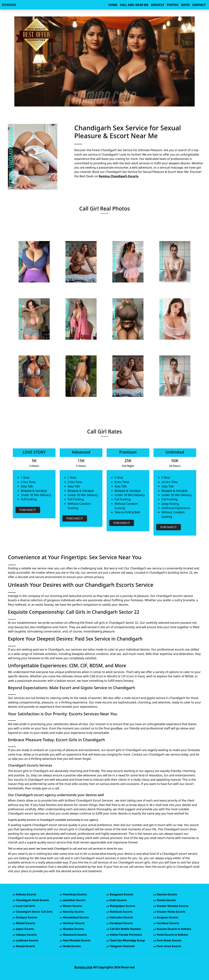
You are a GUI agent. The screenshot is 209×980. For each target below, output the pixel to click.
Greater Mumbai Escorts (171, 906)
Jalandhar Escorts (73, 900)
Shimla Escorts (165, 900)
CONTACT (199, 5)
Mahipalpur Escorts (121, 906)
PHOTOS (173, 5)
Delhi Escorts (117, 900)
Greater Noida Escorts (169, 912)
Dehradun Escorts (120, 917)
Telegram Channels (121, 946)
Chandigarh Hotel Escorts (31, 900)
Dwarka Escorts (165, 894)
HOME (113, 5)
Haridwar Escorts (166, 923)
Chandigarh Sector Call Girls (33, 912)
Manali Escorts (24, 946)
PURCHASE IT (28, 510)
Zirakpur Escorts (25, 917)
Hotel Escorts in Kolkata (171, 935)
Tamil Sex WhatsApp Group (126, 940)
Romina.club (83, 967)
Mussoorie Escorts (73, 935)
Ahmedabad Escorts (74, 917)
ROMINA (9, 5)
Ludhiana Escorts (26, 940)
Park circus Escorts (167, 946)
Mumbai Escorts (72, 929)
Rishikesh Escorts (119, 912)
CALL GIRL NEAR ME (134, 5)
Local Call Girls (24, 906)
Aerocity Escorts (72, 912)
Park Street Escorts (167, 940)
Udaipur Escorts (25, 935)
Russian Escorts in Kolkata (172, 929)
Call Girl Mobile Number (124, 929)
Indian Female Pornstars (124, 935)
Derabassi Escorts (120, 923)
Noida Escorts (70, 946)
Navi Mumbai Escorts (75, 940)
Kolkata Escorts (24, 894)
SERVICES (157, 5)
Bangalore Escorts (120, 894)
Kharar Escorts (71, 906)
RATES (185, 5)
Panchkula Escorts (73, 894)
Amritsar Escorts (72, 923)
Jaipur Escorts (23, 929)
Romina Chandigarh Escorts (119, 176)
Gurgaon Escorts (166, 917)
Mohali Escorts (24, 923)
